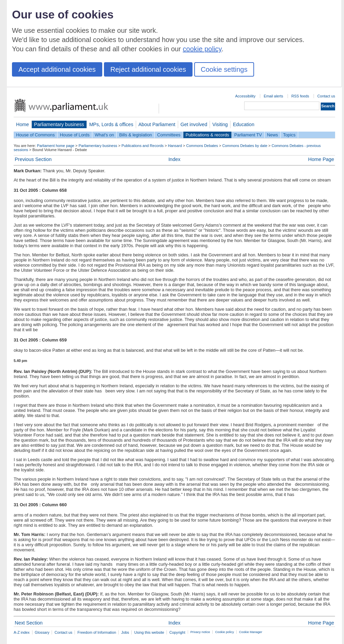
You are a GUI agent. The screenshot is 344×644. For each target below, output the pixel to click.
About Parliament (157, 124)
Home (23, 124)
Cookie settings (224, 69)
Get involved (194, 124)
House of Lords (75, 135)
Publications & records (207, 135)
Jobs (125, 632)
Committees (169, 135)
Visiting (220, 124)
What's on (104, 135)
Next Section (29, 623)
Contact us (326, 96)
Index (174, 159)
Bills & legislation (135, 135)
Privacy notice (200, 632)
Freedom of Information (97, 632)
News (273, 135)
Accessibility (245, 96)
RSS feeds (300, 96)
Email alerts (273, 96)
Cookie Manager (251, 632)
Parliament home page (56, 146)
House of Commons (35, 135)
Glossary (42, 632)
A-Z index (22, 632)
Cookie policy (224, 632)
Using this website (149, 632)
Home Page (321, 159)
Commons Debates (202, 146)
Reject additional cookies (148, 69)
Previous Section (33, 159)
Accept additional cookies (57, 69)
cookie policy (202, 49)
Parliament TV (248, 135)
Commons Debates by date (245, 146)
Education (244, 124)
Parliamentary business (59, 124)
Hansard (175, 146)
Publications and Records (142, 146)
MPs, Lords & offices (111, 124)
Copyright (177, 632)
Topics (289, 135)
